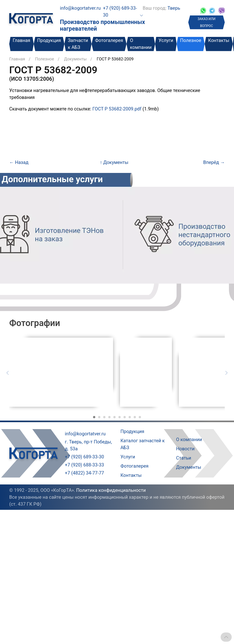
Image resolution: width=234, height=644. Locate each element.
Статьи (184, 458)
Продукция (49, 40)
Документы (75, 59)
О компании (141, 44)
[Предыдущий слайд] (8, 372)
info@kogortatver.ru (80, 8)
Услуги (166, 40)
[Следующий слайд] (226, 372)
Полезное (190, 40)
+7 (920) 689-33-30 (84, 457)
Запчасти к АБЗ (78, 44)
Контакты (219, 40)
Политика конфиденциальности (111, 490)
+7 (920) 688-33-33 (84, 465)
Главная (21, 40)
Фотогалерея (109, 40)
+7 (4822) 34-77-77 (84, 473)
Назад (19, 162)
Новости (185, 449)
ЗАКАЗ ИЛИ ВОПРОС (206, 22)
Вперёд (214, 162)
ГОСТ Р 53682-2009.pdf (117, 109)
